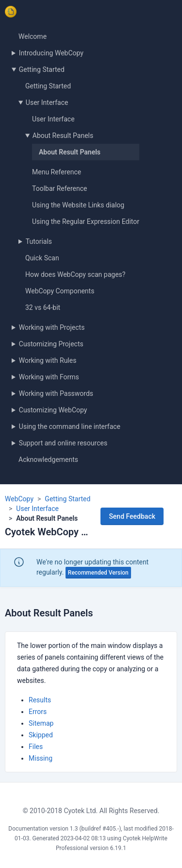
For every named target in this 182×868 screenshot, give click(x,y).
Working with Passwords (56, 393)
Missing (41, 758)
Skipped (41, 735)
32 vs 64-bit (43, 307)
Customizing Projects (51, 344)
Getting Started (42, 69)
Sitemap (41, 723)
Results (40, 700)
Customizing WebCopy (53, 410)
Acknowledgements (48, 460)
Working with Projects (52, 327)
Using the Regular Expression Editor (86, 221)
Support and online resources (63, 443)
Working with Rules (48, 360)
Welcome (33, 36)
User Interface (47, 102)
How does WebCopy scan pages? (75, 274)
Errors (38, 712)
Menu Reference (57, 172)
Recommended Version (98, 573)
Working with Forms (49, 377)
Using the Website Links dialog (78, 205)
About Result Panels (63, 136)
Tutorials (39, 241)
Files (36, 747)
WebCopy (19, 499)
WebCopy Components (60, 291)
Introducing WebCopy (51, 53)
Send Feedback (132, 516)
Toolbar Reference (59, 188)
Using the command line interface (70, 426)
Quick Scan (42, 258)
